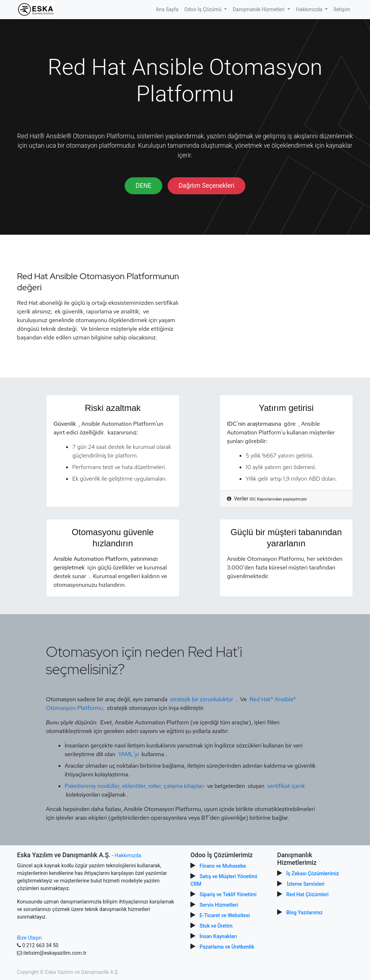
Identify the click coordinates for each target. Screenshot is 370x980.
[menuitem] (167, 10)
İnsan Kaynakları (218, 936)
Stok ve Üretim (216, 926)
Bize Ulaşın (29, 938)
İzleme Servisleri (306, 884)
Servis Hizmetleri (219, 905)
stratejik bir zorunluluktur (202, 699)
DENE (143, 186)
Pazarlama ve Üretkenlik (227, 947)
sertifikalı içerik (286, 786)
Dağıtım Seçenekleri (206, 186)
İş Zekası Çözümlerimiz (313, 873)
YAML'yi (129, 754)
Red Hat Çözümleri (307, 894)
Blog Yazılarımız (304, 912)
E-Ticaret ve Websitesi (225, 915)
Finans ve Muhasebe (223, 866)
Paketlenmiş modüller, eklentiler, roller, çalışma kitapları (135, 786)
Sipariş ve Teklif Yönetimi (228, 894)
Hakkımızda (128, 855)
